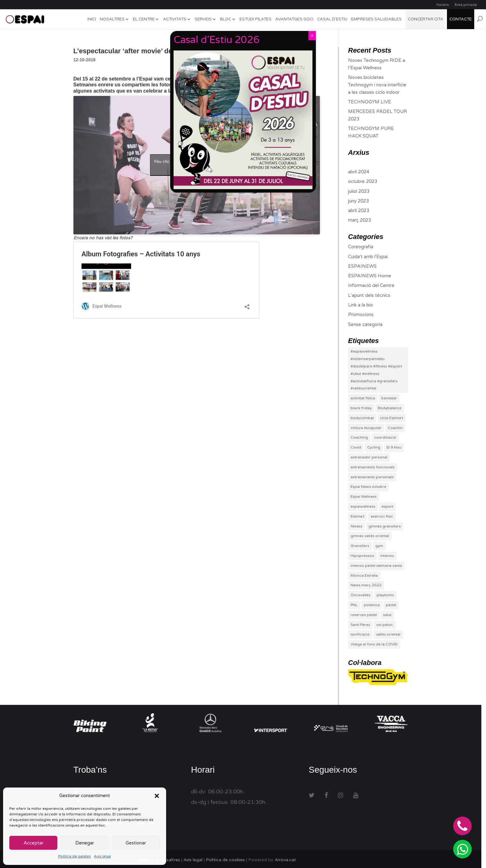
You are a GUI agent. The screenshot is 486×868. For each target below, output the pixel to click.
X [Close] (312, 36)
